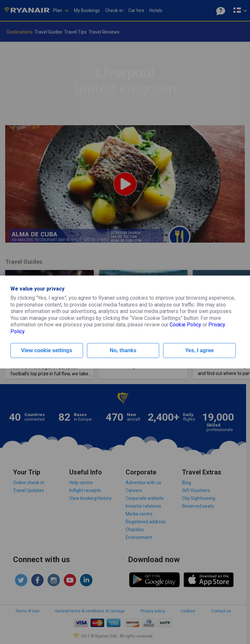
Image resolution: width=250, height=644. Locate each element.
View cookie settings (47, 350)
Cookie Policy (185, 325)
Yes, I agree (200, 350)
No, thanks (123, 350)
